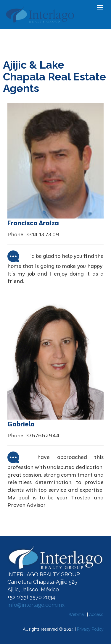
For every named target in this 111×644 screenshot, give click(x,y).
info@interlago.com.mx (36, 605)
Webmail (77, 614)
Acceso (96, 614)
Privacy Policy (90, 629)
